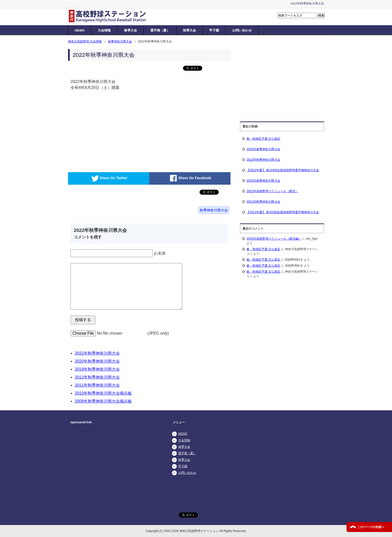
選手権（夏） (160, 30)
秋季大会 (189, 30)
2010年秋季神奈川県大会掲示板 (103, 393)
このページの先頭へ (371, 527)
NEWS (80, 30)
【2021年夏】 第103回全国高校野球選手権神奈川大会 (283, 212)
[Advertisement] (109, 136)
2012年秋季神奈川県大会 (97, 377)
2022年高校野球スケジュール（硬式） (272, 191)
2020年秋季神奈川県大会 (97, 361)
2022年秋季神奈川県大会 (263, 160)
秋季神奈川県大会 (214, 210)
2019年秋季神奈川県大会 (97, 369)
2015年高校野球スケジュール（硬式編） (274, 239)
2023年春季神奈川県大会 (263, 149)
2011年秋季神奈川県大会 (97, 385)
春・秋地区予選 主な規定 (263, 139)
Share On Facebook (190, 178)
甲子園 (214, 30)
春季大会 (130, 30)
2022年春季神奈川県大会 (263, 181)
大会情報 (104, 30)
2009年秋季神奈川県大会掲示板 (103, 401)
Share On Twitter (109, 178)
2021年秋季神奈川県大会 (97, 353)
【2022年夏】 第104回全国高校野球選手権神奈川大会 (283, 170)
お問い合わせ (242, 30)
